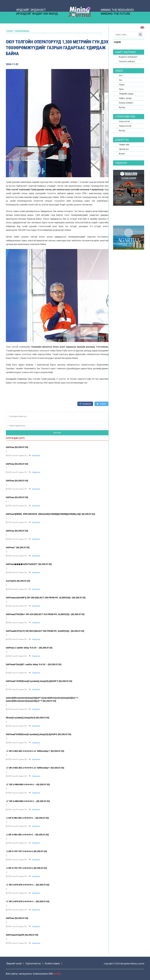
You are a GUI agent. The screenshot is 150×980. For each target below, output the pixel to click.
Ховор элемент (126, 103)
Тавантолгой (125, 126)
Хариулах (36, 456)
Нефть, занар (125, 98)
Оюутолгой (124, 121)
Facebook (85, 404)
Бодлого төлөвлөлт (128, 57)
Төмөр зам (124, 145)
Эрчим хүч (124, 149)
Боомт (122, 154)
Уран (121, 89)
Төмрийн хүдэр (126, 94)
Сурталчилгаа (33, 964)
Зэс (121, 80)
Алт (121, 75)
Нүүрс (122, 85)
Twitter (101, 404)
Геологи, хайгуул (127, 61)
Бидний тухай (14, 964)
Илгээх (57, 433)
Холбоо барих (52, 964)
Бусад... (123, 107)
